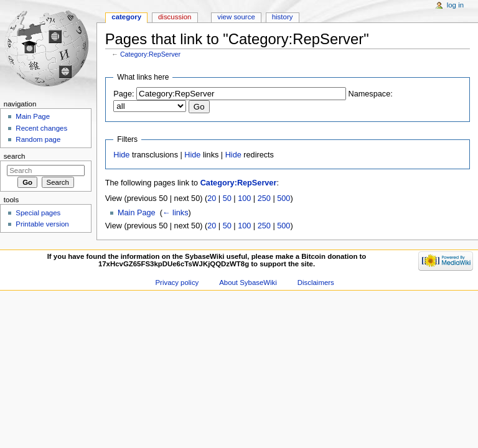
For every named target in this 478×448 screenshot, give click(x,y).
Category (126, 17)
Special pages (38, 213)
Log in (455, 5)
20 (212, 198)
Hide (121, 155)
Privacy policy (177, 282)
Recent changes (41, 128)
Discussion (175, 17)
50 (227, 198)
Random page (38, 139)
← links (176, 213)
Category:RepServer (150, 54)
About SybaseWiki (248, 282)
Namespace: (371, 94)
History (283, 17)
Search (15, 156)
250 (264, 198)
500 (284, 198)
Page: (124, 94)
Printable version (42, 224)
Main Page (137, 213)
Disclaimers (316, 282)
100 (244, 198)
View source (236, 17)
